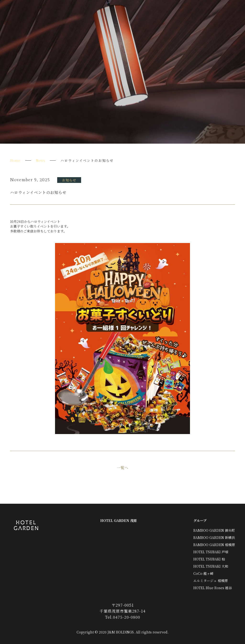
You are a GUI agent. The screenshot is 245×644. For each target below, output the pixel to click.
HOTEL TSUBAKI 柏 (209, 559)
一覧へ (122, 468)
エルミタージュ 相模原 (211, 581)
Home (15, 160)
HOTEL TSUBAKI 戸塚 (211, 552)
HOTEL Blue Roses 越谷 (213, 588)
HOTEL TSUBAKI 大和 (211, 566)
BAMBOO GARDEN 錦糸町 (214, 530)
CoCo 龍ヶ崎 (203, 573)
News (40, 160)
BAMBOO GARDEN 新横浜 (214, 537)
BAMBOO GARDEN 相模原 (214, 545)
